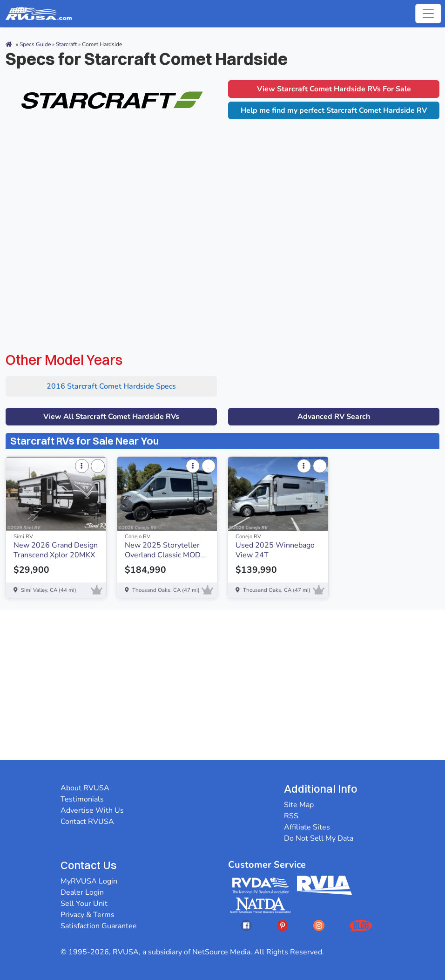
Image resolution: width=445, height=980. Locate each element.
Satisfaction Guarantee (99, 926)
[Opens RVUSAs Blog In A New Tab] (361, 925)
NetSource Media (221, 952)
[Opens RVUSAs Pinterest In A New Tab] (283, 925)
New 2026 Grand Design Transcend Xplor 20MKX (56, 550)
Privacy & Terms (88, 915)
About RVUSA (85, 788)
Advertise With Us (92, 810)
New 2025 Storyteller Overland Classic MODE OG (165, 555)
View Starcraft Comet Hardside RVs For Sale (334, 89)
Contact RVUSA (87, 822)
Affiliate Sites (307, 827)
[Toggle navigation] (428, 14)
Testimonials (82, 799)
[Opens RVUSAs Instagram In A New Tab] (319, 925)
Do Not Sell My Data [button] (319, 838)
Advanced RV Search (334, 417)
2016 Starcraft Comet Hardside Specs (111, 386)
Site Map (299, 805)
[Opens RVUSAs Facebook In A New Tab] (246, 925)
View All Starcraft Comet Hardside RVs (111, 417)
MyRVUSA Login (89, 881)
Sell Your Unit (84, 904)
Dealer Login (82, 892)
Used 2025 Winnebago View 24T (275, 550)
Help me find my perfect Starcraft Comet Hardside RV (334, 110)
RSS (291, 816)
